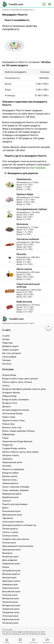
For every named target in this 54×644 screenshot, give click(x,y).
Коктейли (7, 466)
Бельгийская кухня (11, 591)
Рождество (8, 445)
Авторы (6, 339)
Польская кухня (10, 595)
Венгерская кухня (11, 598)
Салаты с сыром (10, 532)
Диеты (5, 508)
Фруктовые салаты (11, 581)
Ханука (6, 567)
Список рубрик (9, 357)
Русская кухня (9, 543)
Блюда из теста (10, 403)
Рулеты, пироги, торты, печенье (17, 382)
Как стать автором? (12, 353)
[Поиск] (44, 4)
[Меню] (50, 4)
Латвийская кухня (11, 612)
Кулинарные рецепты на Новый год (19, 525)
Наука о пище (9, 417)
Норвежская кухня (11, 564)
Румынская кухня (11, 588)
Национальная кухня (12, 462)
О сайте (6, 336)
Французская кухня (11, 550)
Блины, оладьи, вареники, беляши (18, 431)
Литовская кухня (10, 623)
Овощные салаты (11, 455)
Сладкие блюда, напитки (14, 448)
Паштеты (7, 501)
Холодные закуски (11, 393)
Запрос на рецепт (11, 350)
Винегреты (7, 553)
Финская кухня (9, 578)
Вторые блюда (9, 375)
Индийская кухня (10, 497)
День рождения (10, 560)
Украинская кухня (11, 609)
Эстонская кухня (10, 616)
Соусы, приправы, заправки (15, 490)
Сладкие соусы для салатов (16, 539)
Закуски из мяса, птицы (14, 420)
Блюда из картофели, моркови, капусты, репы (24, 389)
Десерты (6, 406)
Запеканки (7, 459)
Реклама (6, 360)
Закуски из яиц (9, 480)
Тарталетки (8, 518)
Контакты (7, 364)
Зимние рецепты (10, 483)
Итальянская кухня (11, 511)
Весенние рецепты (11, 574)
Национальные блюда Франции (17, 441)
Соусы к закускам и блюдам (16, 487)
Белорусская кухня (11, 605)
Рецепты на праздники (13, 469)
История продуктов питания (16, 410)
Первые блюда (9, 396)
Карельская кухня (11, 619)
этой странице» (38, 168)
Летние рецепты (10, 529)
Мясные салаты (10, 476)
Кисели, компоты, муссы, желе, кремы (20, 452)
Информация (8, 434)
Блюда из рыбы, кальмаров (15, 400)
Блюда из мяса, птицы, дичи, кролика (20, 379)
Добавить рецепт (11, 346)
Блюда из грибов (10, 473)
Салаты (6, 386)
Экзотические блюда (12, 413)
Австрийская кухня (11, 571)
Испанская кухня (10, 557)
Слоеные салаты (10, 536)
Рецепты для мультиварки (15, 504)
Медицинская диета (12, 494)
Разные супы (8, 424)
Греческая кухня (10, 602)
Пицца (5, 438)
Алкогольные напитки (13, 522)
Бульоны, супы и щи (12, 427)
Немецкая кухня (10, 585)
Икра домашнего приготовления (18, 546)
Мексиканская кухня (12, 515)
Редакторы (8, 343)
